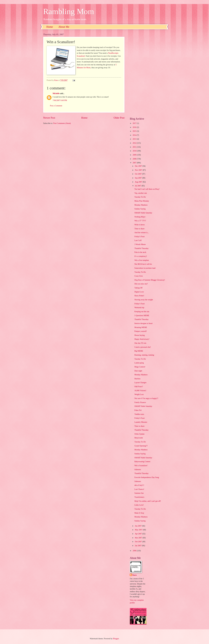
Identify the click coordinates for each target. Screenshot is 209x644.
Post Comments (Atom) (62, 123)
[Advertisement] (148, 73)
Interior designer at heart (143, 323)
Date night (138, 371)
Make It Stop (139, 513)
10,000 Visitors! (140, 391)
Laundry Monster (141, 422)
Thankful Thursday (141, 248)
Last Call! (138, 240)
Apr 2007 (139, 534)
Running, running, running (144, 355)
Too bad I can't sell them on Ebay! (147, 189)
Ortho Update (139, 434)
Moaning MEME (141, 327)
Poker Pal (138, 410)
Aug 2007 (139, 182)
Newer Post (49, 118)
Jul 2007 (138, 186)
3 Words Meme (140, 244)
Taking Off (138, 288)
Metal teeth (138, 438)
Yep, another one (141, 193)
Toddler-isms (139, 414)
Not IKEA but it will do (143, 264)
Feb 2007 (139, 542)
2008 (135, 159)
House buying (139, 335)
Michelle (56, 93)
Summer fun (139, 493)
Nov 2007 (139, 170)
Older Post (119, 118)
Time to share (139, 229)
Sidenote (138, 470)
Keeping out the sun (142, 312)
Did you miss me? (141, 284)
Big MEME (139, 351)
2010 (135, 151)
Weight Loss (139, 394)
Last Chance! (139, 489)
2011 (135, 147)
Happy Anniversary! (142, 339)
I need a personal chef (142, 347)
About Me (64, 27)
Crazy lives (138, 276)
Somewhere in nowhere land (145, 268)
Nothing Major (140, 217)
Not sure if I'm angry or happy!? (146, 398)
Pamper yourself (140, 331)
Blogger (116, 639)
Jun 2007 (138, 526)
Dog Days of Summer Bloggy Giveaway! (150, 280)
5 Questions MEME (142, 316)
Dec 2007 (139, 166)
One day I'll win (140, 343)
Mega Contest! (140, 367)
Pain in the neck (140, 252)
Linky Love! (139, 505)
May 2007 (139, 530)
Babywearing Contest (142, 462)
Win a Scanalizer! (141, 466)
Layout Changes (140, 383)
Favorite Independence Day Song (147, 477)
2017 (135, 123)
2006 (135, 551)
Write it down (139, 225)
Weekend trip (139, 308)
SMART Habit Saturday (143, 213)
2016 (135, 127)
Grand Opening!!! (141, 446)
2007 (135, 163)
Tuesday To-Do (140, 197)
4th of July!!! (139, 485)
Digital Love (139, 292)
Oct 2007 (138, 174)
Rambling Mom (69, 11)
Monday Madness (141, 205)
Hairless (137, 379)
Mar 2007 (139, 538)
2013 (135, 139)
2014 (135, 135)
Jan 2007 (138, 546)
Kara (135, 575)
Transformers (139, 497)
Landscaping (139, 363)
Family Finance (140, 402)
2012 (135, 143)
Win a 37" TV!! (140, 221)
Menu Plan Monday (142, 201)
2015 (135, 131)
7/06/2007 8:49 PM (60, 100)
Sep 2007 (139, 178)
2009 (135, 155)
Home (50, 27)
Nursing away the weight (144, 300)
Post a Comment (56, 106)
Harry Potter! (139, 296)
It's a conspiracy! (141, 256)
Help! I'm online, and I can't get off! (148, 501)
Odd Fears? (139, 387)
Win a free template (142, 260)
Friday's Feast (139, 237)
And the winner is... (142, 233)
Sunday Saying (140, 209)
